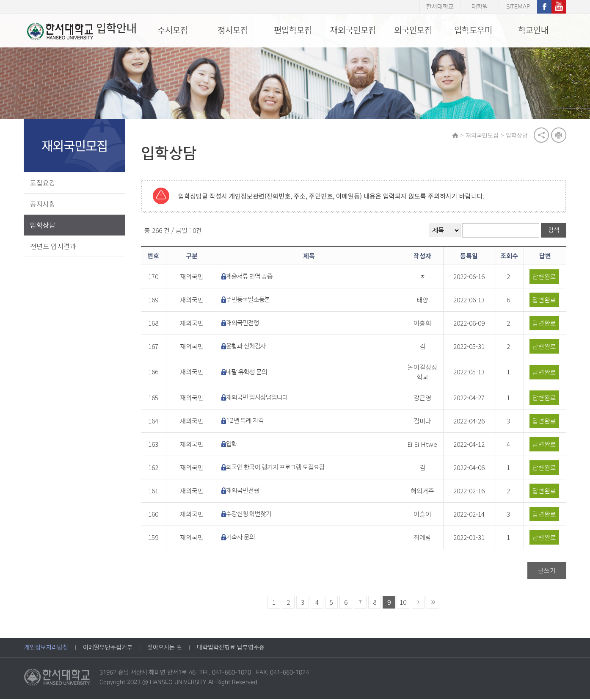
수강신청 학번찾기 (251, 515)
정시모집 (233, 30)
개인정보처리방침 (46, 648)
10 (404, 603)
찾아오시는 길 (165, 648)
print (558, 136)
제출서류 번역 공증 (251, 277)
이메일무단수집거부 (108, 648)
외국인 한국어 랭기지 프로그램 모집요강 (277, 468)
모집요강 (43, 183)
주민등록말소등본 (250, 300)
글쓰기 (546, 571)
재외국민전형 (245, 324)
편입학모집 (293, 30)
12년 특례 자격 (247, 422)
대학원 (480, 7)
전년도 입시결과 (54, 246)
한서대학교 (440, 7)
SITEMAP (518, 7)
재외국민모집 (353, 30)
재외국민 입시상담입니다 (259, 398)
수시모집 (173, 30)
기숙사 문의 (243, 538)
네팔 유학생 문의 (249, 373)
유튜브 (559, 7)
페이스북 (544, 7)
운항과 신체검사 (248, 347)
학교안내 (533, 30)
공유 (541, 136)
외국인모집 (413, 30)
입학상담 (43, 225)
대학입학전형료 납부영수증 (231, 648)
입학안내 (79, 31)
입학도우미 (473, 30)
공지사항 (43, 204)
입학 (234, 445)
